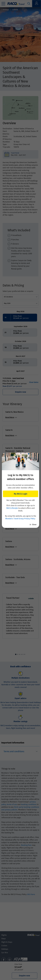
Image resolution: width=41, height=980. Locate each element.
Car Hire (5, 953)
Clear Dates (34, 382)
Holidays (5, 10)
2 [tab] (18, 654)
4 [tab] (21, 654)
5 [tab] (23, 654)
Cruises (4, 946)
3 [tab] (19, 654)
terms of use (12, 804)
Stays (3, 939)
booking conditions (29, 804)
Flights (4, 935)
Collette (15, 10)
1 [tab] (16, 654)
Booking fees (26, 845)
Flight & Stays (7, 942)
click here (31, 894)
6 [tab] (25, 654)
